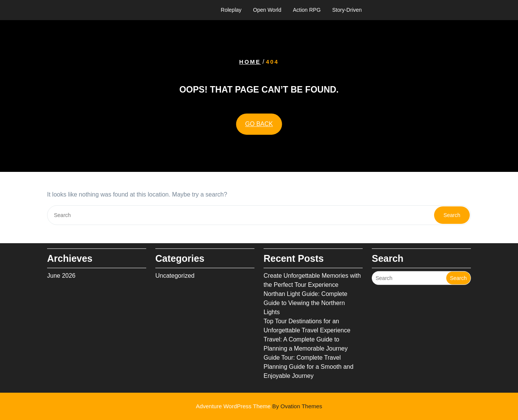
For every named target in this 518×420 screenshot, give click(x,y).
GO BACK (259, 124)
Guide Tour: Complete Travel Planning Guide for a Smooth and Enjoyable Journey (309, 363)
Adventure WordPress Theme (259, 406)
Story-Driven (347, 10)
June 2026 (61, 272)
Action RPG (307, 10)
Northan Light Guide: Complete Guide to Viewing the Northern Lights (306, 300)
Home (250, 62)
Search (452, 215)
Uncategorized (175, 272)
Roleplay (231, 10)
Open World (267, 10)
